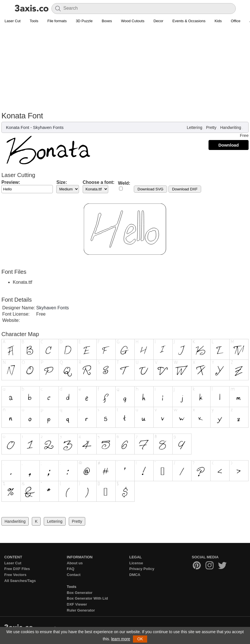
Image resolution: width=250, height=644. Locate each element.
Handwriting (231, 127)
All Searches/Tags (20, 581)
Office (236, 21)
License (136, 563)
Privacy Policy (142, 569)
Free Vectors (15, 575)
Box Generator (80, 593)
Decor (158, 21)
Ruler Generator (81, 610)
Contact (74, 575)
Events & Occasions (189, 21)
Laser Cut (13, 21)
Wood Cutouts (133, 21)
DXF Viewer (77, 604)
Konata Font (18, 127)
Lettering (194, 127)
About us (75, 563)
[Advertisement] (125, 69)
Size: (62, 182)
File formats (57, 21)
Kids (218, 21)
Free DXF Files (17, 569)
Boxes (107, 21)
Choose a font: (99, 182)
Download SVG (150, 189)
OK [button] (140, 639)
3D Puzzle (84, 21)
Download (229, 145)
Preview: (11, 182)
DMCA (135, 575)
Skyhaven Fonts (48, 127)
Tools (34, 21)
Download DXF (185, 189)
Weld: (124, 183)
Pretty (211, 127)
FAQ (71, 569)
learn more (121, 639)
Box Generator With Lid (87, 598)
